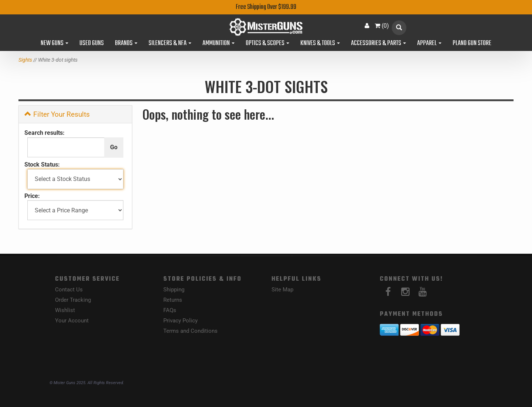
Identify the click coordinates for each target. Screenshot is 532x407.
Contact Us (69, 290)
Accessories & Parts (378, 44)
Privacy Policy (180, 321)
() (382, 26)
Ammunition (219, 44)
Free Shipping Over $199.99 (266, 7)
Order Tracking (73, 300)
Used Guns (92, 44)
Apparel (429, 44)
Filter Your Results (57, 114)
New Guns (54, 44)
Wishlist (65, 310)
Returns (173, 300)
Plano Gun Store (472, 44)
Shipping (174, 290)
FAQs (170, 310)
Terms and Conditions (190, 331)
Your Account (72, 321)
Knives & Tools (320, 44)
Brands (126, 44)
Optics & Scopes (267, 44)
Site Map (282, 290)
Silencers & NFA (170, 44)
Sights (25, 60)
